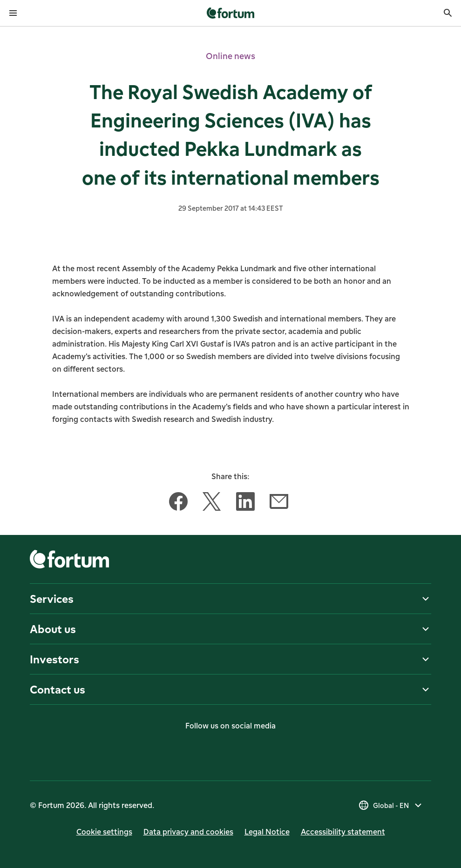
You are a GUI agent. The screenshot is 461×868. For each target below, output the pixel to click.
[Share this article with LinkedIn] (245, 503)
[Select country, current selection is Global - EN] (391, 805)
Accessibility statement (343, 832)
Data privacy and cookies (188, 832)
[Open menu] (13, 13)
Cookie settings (104, 832)
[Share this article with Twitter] (212, 503)
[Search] (448, 13)
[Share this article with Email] (279, 503)
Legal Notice (267, 832)
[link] (231, 13)
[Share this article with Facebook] (178, 503)
